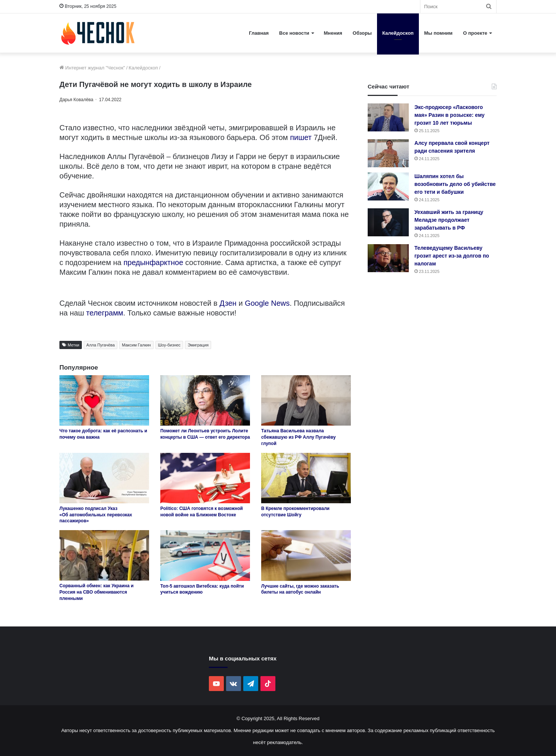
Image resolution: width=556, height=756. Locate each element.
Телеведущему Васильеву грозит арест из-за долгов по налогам (452, 256)
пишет (302, 137)
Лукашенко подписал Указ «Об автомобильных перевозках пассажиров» (96, 515)
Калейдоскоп (398, 33)
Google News (267, 303)
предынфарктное (154, 262)
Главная (259, 33)
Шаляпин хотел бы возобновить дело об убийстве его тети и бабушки (455, 184)
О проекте (475, 33)
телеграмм (105, 313)
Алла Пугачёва (101, 345)
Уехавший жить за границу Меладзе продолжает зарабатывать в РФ (449, 220)
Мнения (333, 33)
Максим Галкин (136, 345)
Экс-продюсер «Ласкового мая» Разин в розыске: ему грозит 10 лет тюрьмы (450, 115)
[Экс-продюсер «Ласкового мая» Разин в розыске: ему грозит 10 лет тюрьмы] (388, 117)
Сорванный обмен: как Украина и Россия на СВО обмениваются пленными (96, 592)
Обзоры (362, 33)
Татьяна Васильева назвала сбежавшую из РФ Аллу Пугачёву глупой (298, 437)
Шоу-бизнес (169, 345)
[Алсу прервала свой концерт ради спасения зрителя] (388, 153)
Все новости (294, 33)
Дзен (228, 303)
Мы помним (438, 33)
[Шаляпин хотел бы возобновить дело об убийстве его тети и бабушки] (388, 186)
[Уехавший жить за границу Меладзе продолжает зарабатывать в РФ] (388, 222)
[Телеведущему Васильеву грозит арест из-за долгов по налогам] (388, 258)
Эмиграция (198, 345)
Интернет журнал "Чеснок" (92, 68)
